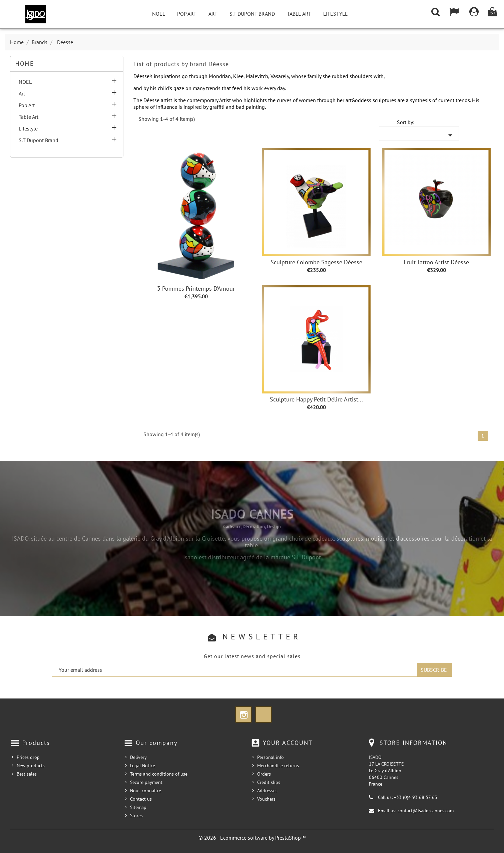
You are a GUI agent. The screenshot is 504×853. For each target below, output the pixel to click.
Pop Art (187, 14)
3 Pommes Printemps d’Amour (196, 289)
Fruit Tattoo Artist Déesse (436, 262)
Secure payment (146, 782)
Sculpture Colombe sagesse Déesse (316, 262)
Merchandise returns (278, 766)
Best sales (27, 774)
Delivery (138, 757)
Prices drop (28, 757)
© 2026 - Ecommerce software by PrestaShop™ (252, 838)
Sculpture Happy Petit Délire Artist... (316, 399)
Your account (288, 743)
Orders (264, 774)
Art (213, 14)
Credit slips (269, 782)
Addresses (267, 791)
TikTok (264, 715)
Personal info (271, 757)
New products (31, 766)
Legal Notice (143, 766)
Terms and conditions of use (159, 774)
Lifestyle (336, 14)
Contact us (141, 799)
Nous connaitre (146, 791)
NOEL (159, 14)
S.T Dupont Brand (252, 14)
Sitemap (138, 807)
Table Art (299, 14)
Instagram (243, 715)
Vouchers (266, 799)
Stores (136, 816)
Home (25, 64)
